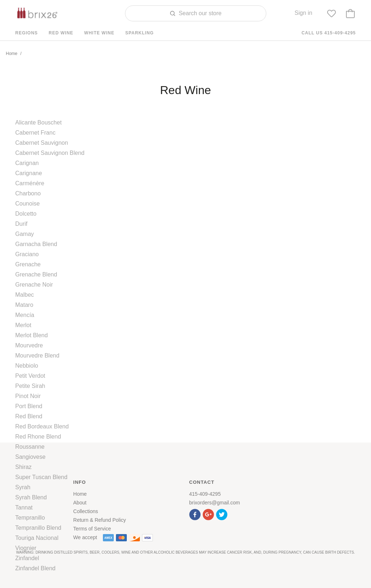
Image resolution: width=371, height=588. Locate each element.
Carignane (29, 173)
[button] (196, 514)
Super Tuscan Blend (41, 477)
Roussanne (30, 447)
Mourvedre (29, 345)
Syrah (23, 487)
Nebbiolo (27, 366)
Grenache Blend (36, 274)
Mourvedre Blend (37, 356)
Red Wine (61, 33)
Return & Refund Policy (100, 520)
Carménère (30, 183)
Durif (21, 224)
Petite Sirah (30, 386)
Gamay (25, 234)
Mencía (25, 315)
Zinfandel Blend (35, 568)
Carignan (27, 163)
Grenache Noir (34, 285)
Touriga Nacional (37, 538)
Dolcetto (26, 214)
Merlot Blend (32, 335)
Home (12, 54)
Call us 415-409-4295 (329, 33)
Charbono (28, 193)
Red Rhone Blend (38, 437)
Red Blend (29, 416)
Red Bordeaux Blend (42, 426)
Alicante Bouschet (38, 122)
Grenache (28, 264)
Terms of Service (92, 529)
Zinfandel (27, 558)
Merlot (23, 325)
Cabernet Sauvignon (42, 143)
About (80, 503)
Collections (86, 511)
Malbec (25, 295)
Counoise (28, 204)
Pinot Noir (28, 396)
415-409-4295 (205, 494)
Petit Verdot (30, 376)
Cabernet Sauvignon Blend (50, 153)
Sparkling (140, 33)
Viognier (26, 548)
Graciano (27, 254)
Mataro (24, 305)
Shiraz (23, 467)
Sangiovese (30, 457)
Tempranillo (30, 518)
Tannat (24, 507)
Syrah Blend (31, 497)
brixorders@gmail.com (214, 503)
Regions (26, 33)
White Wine (99, 33)
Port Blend (29, 406)
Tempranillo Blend (38, 528)
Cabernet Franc (35, 133)
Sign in (303, 13)
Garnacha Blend (36, 244)
